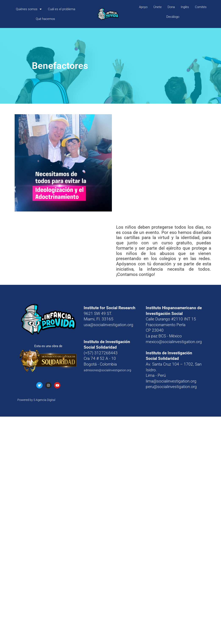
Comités (201, 7)
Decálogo (173, 17)
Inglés (185, 7)
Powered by (25, 400)
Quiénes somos (29, 9)
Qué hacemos (45, 19)
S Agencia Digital (44, 400)
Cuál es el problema (62, 9)
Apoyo (143, 7)
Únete (158, 7)
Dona (171, 7)
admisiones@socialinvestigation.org (107, 370)
